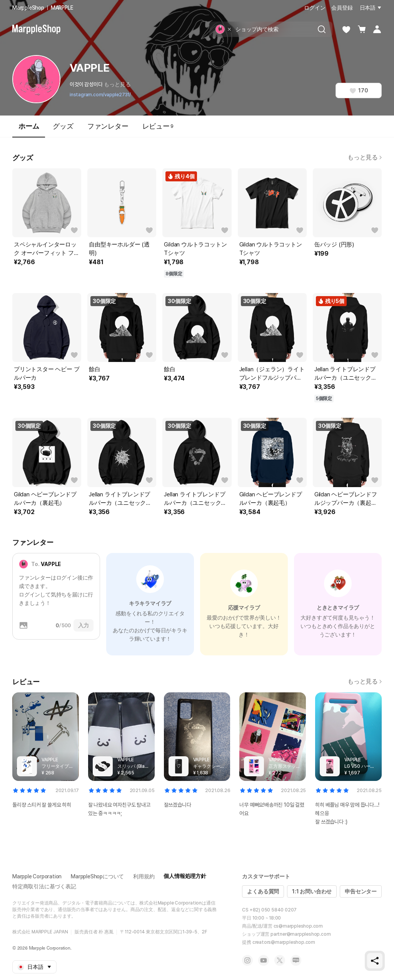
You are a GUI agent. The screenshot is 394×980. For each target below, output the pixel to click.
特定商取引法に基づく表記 (44, 886)
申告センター (361, 891)
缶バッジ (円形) (334, 245)
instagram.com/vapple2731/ (100, 95)
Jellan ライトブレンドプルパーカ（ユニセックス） (345, 374)
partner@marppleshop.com (301, 934)
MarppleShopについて (97, 876)
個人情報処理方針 (185, 876)
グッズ (63, 126)
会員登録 (342, 8)
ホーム (29, 130)
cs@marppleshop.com (298, 926)
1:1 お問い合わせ (312, 891)
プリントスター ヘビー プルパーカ (47, 374)
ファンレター (108, 126)
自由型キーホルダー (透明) (119, 249)
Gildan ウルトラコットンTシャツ (195, 249)
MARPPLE (62, 8)
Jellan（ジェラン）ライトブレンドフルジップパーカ (272, 374)
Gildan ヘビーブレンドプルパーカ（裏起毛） (45, 499)
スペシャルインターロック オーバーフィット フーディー (47, 249)
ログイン (315, 8)
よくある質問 (263, 891)
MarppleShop (28, 8)
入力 (83, 625)
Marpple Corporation (37, 876)
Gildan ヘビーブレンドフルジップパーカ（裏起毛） (346, 499)
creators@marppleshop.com (284, 942)
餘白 (95, 369)
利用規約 (144, 876)
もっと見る (117, 84)
